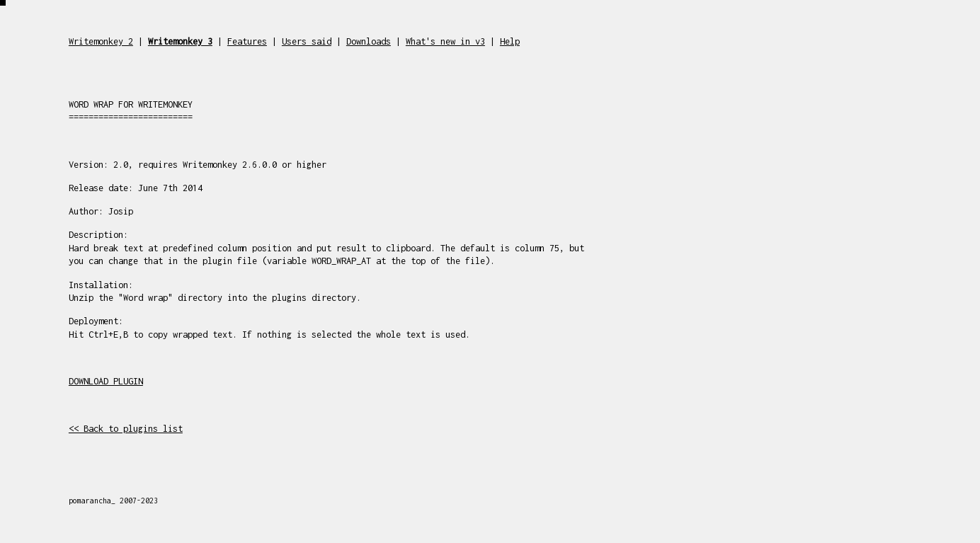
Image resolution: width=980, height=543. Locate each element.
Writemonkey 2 (101, 41)
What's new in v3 (445, 41)
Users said (307, 41)
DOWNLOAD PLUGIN (106, 381)
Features (247, 41)
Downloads (369, 41)
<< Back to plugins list (126, 429)
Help (510, 41)
